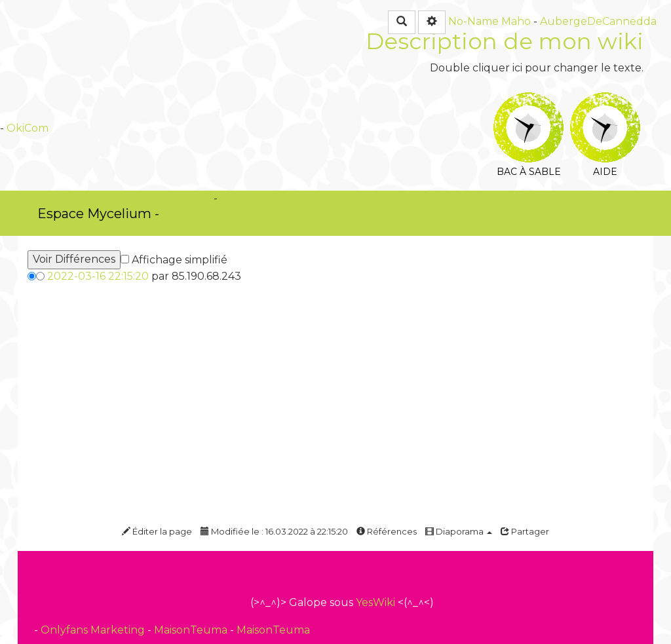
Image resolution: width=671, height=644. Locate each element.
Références (387, 531)
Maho (516, 21)
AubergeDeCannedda (598, 21)
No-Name (473, 21)
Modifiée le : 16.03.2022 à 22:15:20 (274, 531)
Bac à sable (528, 101)
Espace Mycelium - (98, 214)
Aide (605, 101)
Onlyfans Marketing (94, 630)
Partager (525, 531)
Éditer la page (157, 531)
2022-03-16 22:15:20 (98, 276)
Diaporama (459, 531)
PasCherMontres (213, 213)
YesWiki (375, 602)
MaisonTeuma (192, 630)
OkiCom (28, 128)
